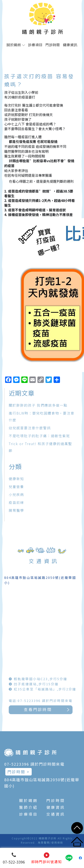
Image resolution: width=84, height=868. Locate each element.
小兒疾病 (16, 494)
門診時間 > (19, 772)
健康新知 (16, 479)
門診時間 (53, 45)
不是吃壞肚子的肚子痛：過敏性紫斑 (39, 436)
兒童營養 (16, 487)
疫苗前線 (16, 502)
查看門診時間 (51, 710)
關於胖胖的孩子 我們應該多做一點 (38, 405)
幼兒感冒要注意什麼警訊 (30, 428)
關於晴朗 (16, 45)
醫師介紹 (28, 807)
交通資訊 (56, 814)
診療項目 (35, 45)
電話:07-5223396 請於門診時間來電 (51, 701)
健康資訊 (70, 45)
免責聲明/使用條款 (51, 842)
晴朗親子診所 (44, 32)
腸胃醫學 (16, 510)
